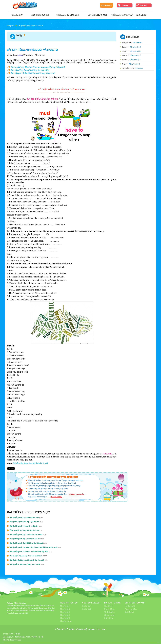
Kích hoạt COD (106, 5)
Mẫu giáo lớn (127, 43)
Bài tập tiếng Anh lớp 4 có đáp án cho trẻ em (26, 534)
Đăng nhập (144, 5)
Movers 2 (125, 60)
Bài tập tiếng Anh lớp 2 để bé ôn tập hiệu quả (26, 543)
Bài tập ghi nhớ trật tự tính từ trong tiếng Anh (33, 73)
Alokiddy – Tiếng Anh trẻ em (17, 603)
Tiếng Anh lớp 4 (135, 60)
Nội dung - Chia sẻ (112, 603)
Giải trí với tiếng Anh (135, 603)
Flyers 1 (125, 64)
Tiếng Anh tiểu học (69, 603)
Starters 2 (126, 51)
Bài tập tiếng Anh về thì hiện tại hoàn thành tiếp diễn (29, 552)
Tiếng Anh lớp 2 (135, 51)
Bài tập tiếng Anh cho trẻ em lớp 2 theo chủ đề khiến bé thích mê (33, 547)
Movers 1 (125, 56)
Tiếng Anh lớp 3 (135, 56)
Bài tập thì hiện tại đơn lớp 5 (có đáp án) (24, 522)
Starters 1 (126, 47)
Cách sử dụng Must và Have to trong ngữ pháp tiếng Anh (38, 67)
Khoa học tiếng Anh (91, 603)
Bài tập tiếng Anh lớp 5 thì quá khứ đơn (24, 517)
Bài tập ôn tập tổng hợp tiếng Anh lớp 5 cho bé (27, 560)
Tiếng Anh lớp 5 (134, 64)
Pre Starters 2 (137, 43)
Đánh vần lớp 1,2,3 (129, 68)
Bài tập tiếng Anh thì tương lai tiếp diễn (30, 70)
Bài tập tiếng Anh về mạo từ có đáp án (24, 526)
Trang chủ (10, 26)
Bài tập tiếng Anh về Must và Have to (31, 26)
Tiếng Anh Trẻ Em (133, 37)
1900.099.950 (15, 640)
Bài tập (21, 35)
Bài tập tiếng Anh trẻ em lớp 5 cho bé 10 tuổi (31, 463)
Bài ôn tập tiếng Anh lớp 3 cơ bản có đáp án (26, 556)
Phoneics (140, 68)
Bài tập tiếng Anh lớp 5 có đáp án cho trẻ (25, 539)
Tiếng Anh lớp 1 (135, 47)
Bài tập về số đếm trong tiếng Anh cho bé (25, 564)
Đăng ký (125, 5)
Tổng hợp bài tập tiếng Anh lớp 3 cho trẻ (24, 530)
